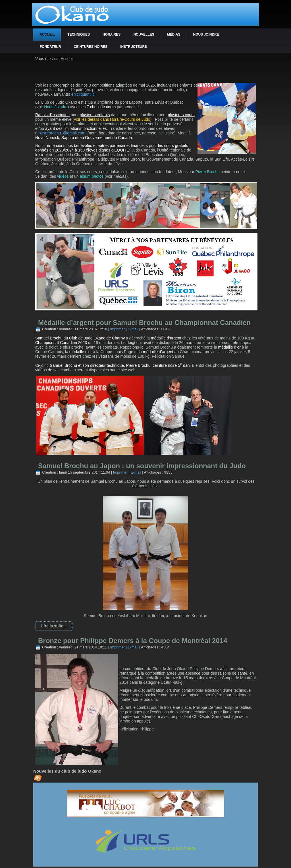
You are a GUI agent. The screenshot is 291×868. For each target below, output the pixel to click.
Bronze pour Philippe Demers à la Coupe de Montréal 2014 (133, 641)
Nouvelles (144, 34)
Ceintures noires (91, 47)
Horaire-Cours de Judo (130, 119)
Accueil (47, 34)
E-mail (133, 329)
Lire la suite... (54, 626)
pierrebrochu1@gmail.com (62, 133)
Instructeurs (134, 47)
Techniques (79, 34)
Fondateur (50, 47)
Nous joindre (206, 34)
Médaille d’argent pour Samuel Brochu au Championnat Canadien (144, 323)
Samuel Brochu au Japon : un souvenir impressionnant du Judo (142, 466)
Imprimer (118, 329)
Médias (174, 34)
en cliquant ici (83, 94)
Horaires (112, 34)
